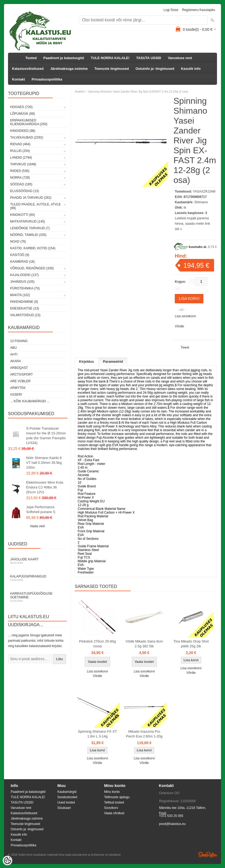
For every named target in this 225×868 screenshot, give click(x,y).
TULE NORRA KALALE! (110, 58)
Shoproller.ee (208, 855)
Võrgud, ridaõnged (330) (32, 268)
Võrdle (179, 326)
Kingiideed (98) (23, 131)
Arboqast (19, 368)
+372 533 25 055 (171, 816)
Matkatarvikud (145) (27, 221)
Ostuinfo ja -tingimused (155, 69)
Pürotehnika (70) (25, 288)
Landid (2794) (21, 158)
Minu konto (112, 792)
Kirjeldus (86, 362)
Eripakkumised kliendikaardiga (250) (29, 122)
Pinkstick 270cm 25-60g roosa (97, 644)
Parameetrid (113, 362)
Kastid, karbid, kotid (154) (33, 248)
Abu (13, 348)
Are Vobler (20, 381)
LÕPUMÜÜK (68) (23, 114)
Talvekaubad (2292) (27, 137)
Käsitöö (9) (20, 255)
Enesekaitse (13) (25, 308)
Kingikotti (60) (23, 215)
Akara (16, 361)
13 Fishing (19, 341)
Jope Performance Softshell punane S (41, 509)
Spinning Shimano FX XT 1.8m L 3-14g (97, 734)
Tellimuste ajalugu (117, 797)
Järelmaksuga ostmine (69, 69)
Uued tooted (66, 802)
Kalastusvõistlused (28, 69)
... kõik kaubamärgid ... (30, 401)
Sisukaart (64, 808)
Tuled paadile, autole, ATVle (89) (35, 206)
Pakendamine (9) (24, 302)
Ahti (14, 354)
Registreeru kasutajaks (199, 10)
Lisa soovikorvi (185, 316)
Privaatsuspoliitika (47, 79)
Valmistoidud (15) (25, 315)
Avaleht (80, 91)
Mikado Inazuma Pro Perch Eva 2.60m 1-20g (144, 734)
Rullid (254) (20, 151)
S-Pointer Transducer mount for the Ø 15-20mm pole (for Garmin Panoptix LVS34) (46, 436)
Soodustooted (67, 797)
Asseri (16, 395)
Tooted (31, 58)
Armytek (18, 388)
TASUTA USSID (149, 58)
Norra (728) (20, 178)
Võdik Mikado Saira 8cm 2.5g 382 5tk (144, 644)
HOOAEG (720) (21, 107)
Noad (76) (18, 242)
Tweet (185, 347)
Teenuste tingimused (112, 69)
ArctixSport (21, 374)
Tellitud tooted (114, 802)
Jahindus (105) (22, 282)
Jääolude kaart (37, 561)
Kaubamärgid (67, 792)
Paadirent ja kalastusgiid (64, 58)
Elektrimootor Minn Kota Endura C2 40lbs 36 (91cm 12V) (45, 487)
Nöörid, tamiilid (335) (28, 235)
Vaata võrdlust (114, 813)
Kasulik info (191, 69)
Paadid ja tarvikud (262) (31, 198)
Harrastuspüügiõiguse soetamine (37, 597)
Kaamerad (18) (22, 262)
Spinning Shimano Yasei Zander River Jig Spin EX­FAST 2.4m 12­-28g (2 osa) (138, 91)
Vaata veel (37, 526)
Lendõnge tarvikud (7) (30, 228)
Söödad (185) (21, 184)
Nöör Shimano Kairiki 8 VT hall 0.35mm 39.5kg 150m (44, 463)
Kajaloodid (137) (24, 275)
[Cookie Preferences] (7, 861)
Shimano (201, 202)
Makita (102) (20, 295)
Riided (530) (20, 171)
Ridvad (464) (20, 144)
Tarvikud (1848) (23, 164)
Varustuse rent (180, 58)
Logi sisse (171, 10)
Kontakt (18, 79)
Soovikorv (111, 808)
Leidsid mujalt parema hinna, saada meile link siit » (192, 223)
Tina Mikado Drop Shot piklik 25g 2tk (191, 644)
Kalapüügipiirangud (37, 578)
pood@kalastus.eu (172, 824)
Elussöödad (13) (25, 191)
